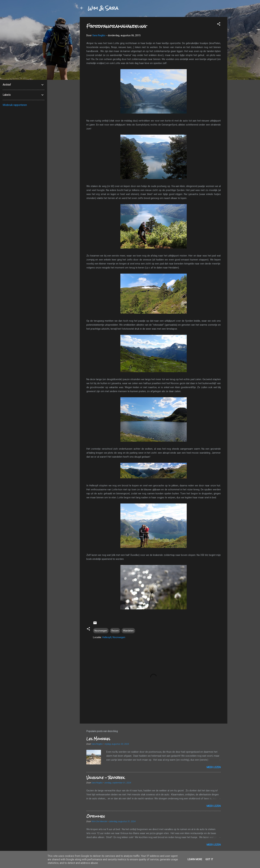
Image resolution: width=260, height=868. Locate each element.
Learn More (195, 859)
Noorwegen (101, 631)
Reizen (115, 631)
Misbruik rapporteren (15, 105)
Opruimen (96, 816)
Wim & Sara (103, 8)
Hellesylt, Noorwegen (114, 637)
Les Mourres (98, 739)
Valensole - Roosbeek (105, 777)
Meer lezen (214, 767)
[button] (219, 25)
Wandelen (128, 631)
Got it (209, 859)
